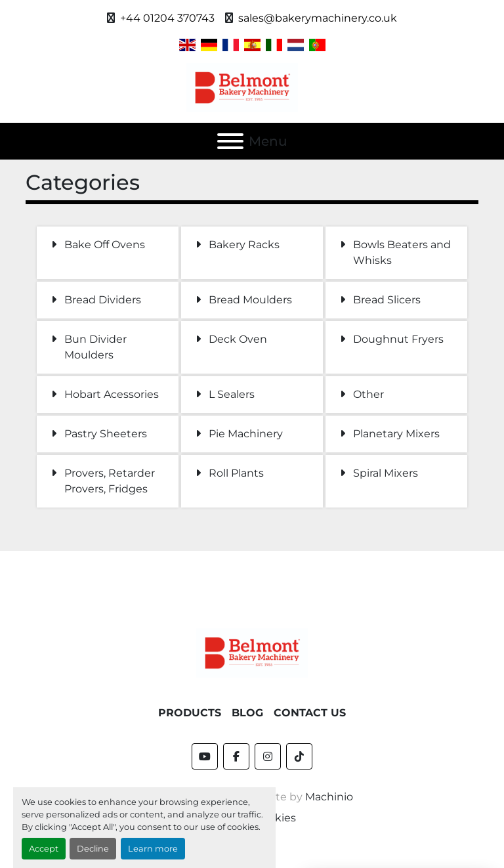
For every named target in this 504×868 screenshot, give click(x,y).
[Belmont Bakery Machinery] (252, 652)
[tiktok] (299, 756)
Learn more (153, 849)
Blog (247, 713)
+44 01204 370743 (167, 18)
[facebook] (236, 756)
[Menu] (230, 141)
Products (190, 713)
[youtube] (205, 756)
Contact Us (310, 713)
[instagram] (268, 756)
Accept (44, 849)
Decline (93, 849)
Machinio (329, 797)
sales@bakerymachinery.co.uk (318, 18)
